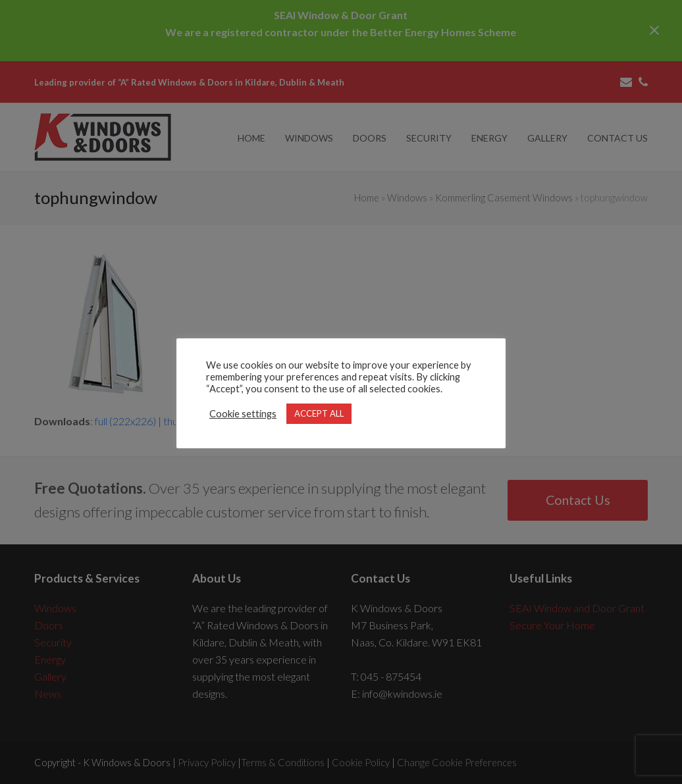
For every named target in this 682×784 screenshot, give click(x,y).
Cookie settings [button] (243, 414)
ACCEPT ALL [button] (319, 413)
